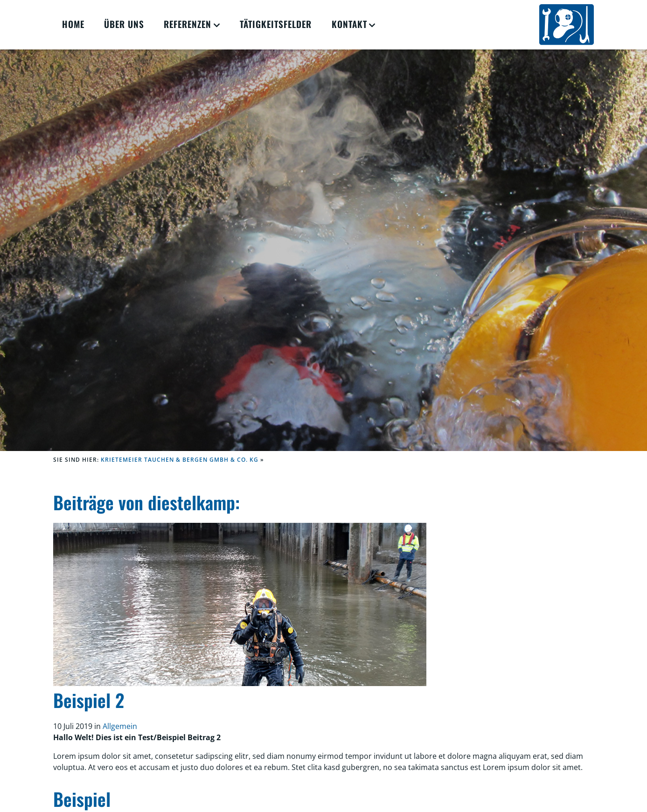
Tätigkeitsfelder (276, 24)
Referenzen (188, 24)
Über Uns (124, 24)
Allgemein (120, 726)
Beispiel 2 (89, 700)
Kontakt (349, 24)
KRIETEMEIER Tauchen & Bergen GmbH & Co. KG (180, 460)
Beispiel (82, 799)
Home (73, 24)
